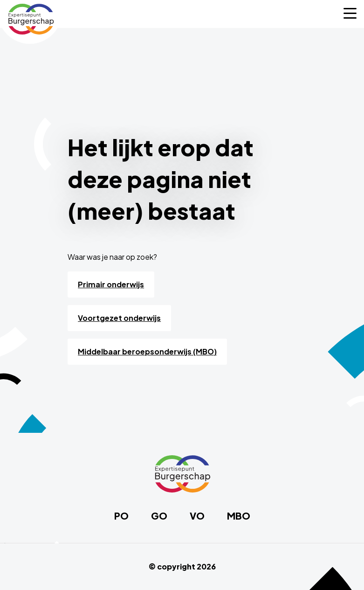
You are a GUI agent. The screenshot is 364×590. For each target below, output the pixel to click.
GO (159, 516)
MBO (239, 516)
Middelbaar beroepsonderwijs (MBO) (147, 351)
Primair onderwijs (111, 284)
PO (121, 516)
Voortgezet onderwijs (119, 318)
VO (197, 516)
